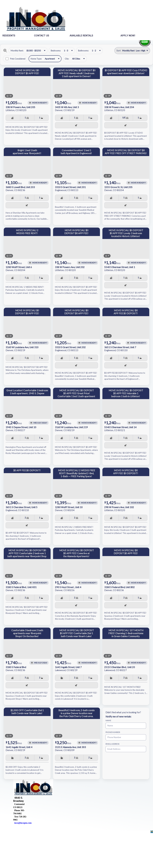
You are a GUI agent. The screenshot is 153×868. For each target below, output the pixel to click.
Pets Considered (18, 59)
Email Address (112, 744)
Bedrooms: (56, 51)
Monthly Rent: (17, 51)
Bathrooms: (83, 51)
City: (67, 59)
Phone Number (113, 732)
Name (108, 720)
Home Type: (36, 59)
